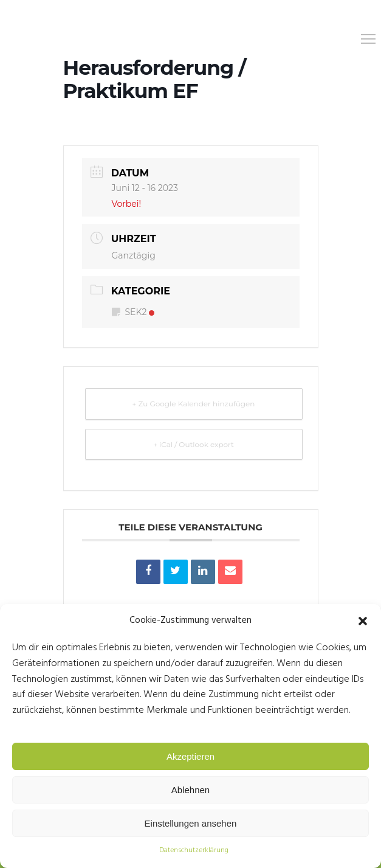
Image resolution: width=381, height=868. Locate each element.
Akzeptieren (190, 756)
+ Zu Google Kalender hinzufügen (194, 404)
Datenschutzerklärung (194, 850)
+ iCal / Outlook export (194, 444)
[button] (363, 621)
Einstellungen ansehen (191, 823)
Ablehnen (190, 790)
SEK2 (133, 312)
